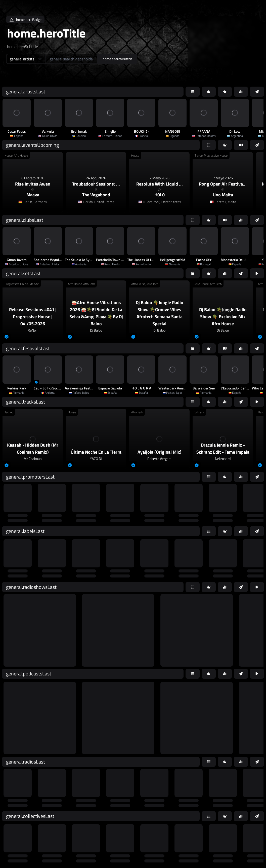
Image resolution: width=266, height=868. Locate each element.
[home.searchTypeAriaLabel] (26, 59)
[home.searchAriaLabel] (71, 59)
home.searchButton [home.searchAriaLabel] (117, 59)
